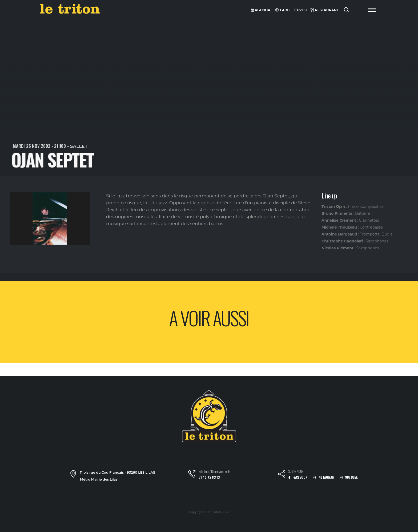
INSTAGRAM (324, 477)
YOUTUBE (349, 477)
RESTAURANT (325, 10)
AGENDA (261, 10)
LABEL (283, 10)
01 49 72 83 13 (209, 477)
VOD (301, 10)
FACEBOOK (298, 477)
